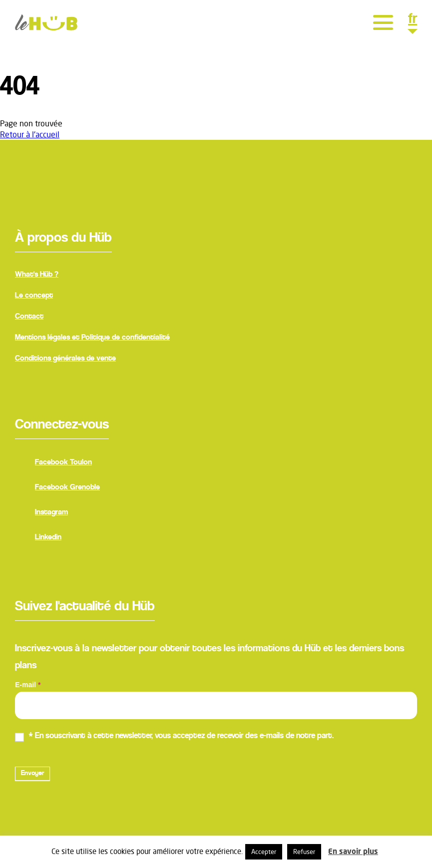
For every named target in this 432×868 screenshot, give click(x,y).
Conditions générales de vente (65, 359)
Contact (29, 317)
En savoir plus (353, 851)
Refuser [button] (304, 852)
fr (413, 20)
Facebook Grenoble (57, 488)
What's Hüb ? (37, 275)
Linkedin (38, 538)
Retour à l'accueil (30, 134)
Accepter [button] (264, 852)
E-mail (28, 685)
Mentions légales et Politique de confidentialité (92, 338)
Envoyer (32, 774)
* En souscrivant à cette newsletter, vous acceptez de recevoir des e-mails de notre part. (174, 737)
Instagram (41, 513)
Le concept (34, 296)
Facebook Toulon (53, 463)
